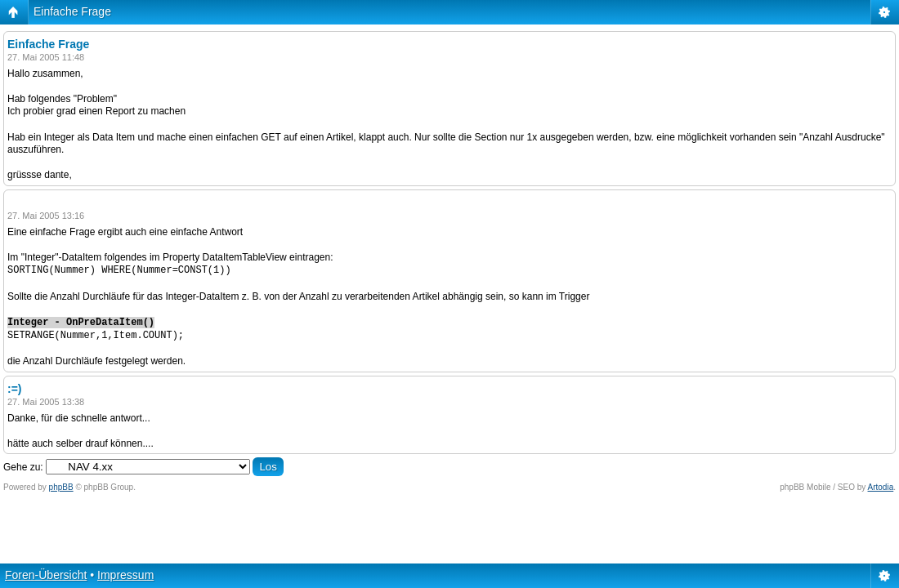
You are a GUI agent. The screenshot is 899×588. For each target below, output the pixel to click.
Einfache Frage (72, 11)
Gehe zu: (23, 467)
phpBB (61, 487)
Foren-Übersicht (46, 575)
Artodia (881, 487)
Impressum (125, 575)
